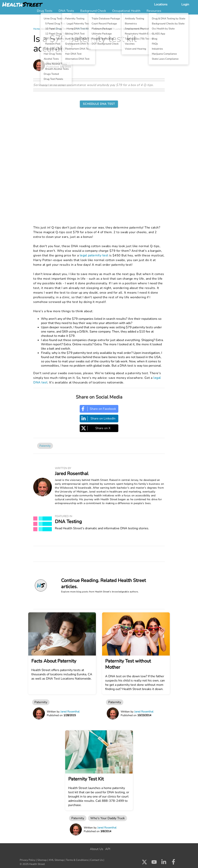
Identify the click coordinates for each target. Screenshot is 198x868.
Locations (161, 4)
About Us (97, 849)
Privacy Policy (28, 860)
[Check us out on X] (144, 863)
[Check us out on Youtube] (154, 863)
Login (185, 4)
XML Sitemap (56, 860)
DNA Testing (83, 29)
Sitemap (42, 860)
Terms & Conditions (77, 860)
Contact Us (96, 860)
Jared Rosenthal (72, 474)
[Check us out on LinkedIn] (164, 863)
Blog (58, 29)
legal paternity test (94, 255)
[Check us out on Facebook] (173, 863)
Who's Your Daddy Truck (108, 818)
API (108, 849)
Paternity (45, 446)
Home (37, 29)
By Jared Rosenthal (58, 63)
